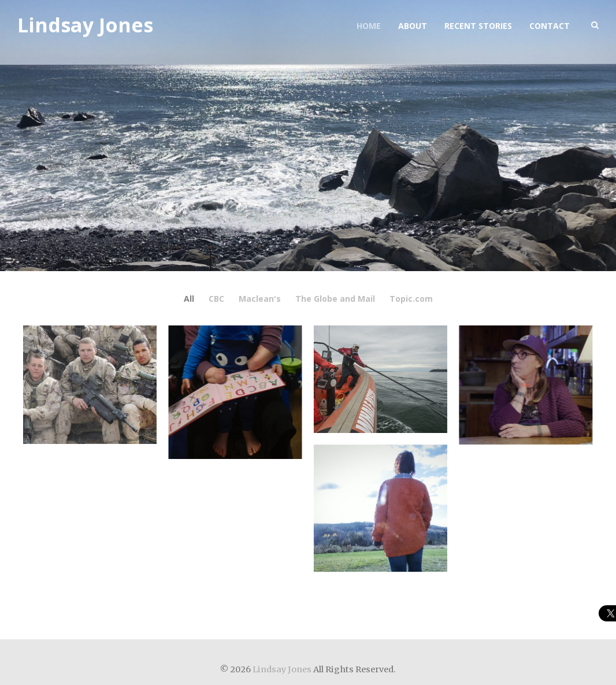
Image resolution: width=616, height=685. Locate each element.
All (189, 299)
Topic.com (411, 299)
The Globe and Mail (335, 299)
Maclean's (260, 299)
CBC (216, 299)
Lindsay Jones (85, 25)
